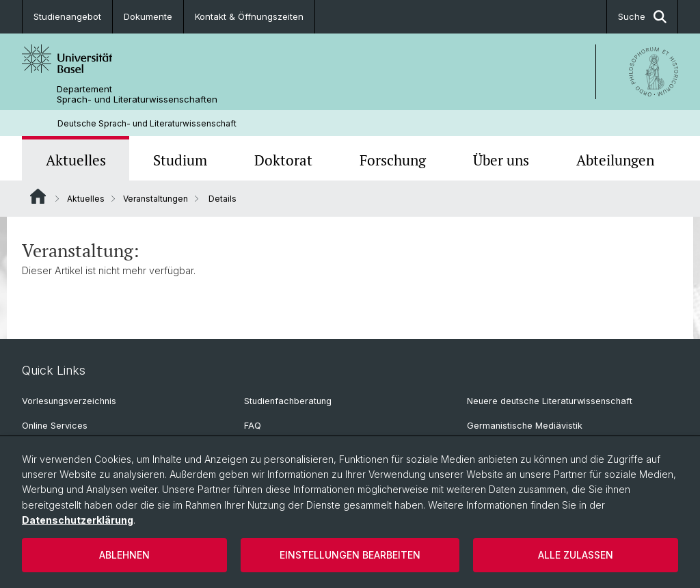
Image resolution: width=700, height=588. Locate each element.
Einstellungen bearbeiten (350, 555)
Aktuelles (76, 160)
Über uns (501, 160)
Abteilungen (615, 160)
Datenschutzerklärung (78, 520)
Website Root (38, 196)
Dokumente (148, 16)
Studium (180, 160)
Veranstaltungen (156, 199)
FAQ (253, 426)
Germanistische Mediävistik (525, 426)
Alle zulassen (576, 555)
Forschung (393, 160)
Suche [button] (642, 17)
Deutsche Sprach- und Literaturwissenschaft (147, 123)
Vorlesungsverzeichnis (69, 401)
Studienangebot (67, 16)
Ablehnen (124, 555)
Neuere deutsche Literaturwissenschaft (550, 401)
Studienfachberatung (288, 401)
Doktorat (283, 160)
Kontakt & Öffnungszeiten (249, 16)
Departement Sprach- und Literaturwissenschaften (137, 94)
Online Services (55, 426)
